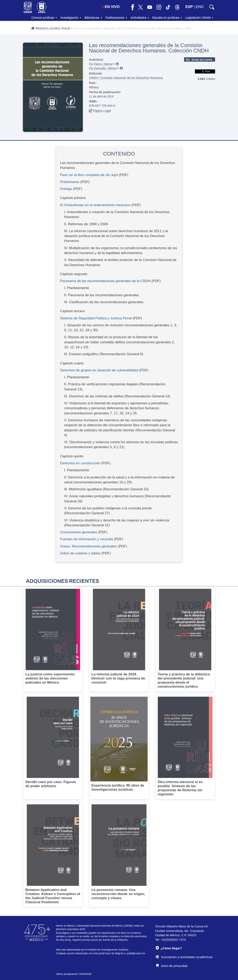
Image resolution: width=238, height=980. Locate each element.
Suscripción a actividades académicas (184, 957)
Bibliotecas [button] (93, 18)
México (94, 87)
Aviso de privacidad (172, 966)
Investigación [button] (71, 18)
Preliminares (70, 182)
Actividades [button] (140, 18)
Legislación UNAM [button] (199, 18)
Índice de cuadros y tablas (80, 553)
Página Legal (100, 111)
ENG (200, 7)
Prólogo (66, 189)
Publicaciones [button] (116, 18)
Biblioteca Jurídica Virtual (50, 28)
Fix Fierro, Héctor (101, 64)
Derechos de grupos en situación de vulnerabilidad (99, 370)
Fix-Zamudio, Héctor (103, 68)
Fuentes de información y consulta (87, 539)
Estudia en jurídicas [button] (167, 18)
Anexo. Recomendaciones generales (89, 546)
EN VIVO (111, 7)
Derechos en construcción (80, 463)
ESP (189, 7)
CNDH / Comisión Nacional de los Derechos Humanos (126, 78)
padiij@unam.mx (136, 953)
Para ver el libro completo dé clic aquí (89, 175)
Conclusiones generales (79, 532)
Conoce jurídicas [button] (44, 18)
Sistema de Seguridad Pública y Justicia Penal (96, 318)
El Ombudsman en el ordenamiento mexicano (95, 205)
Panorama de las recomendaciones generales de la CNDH (106, 281)
